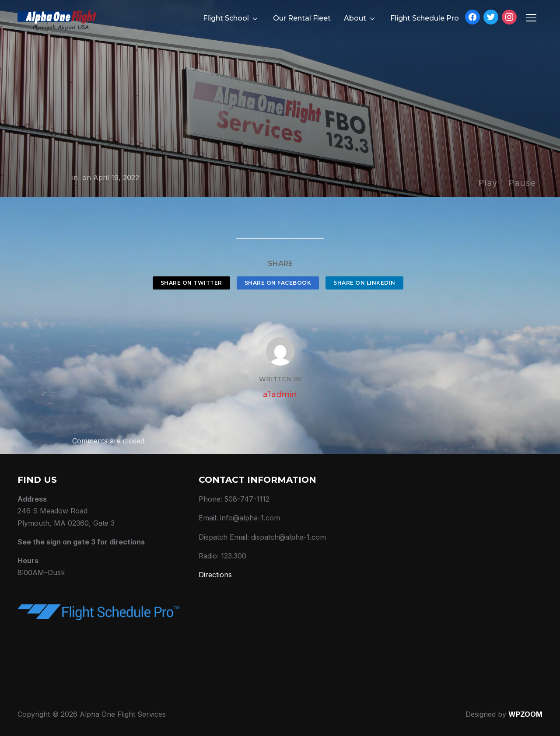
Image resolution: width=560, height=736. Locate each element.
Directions (215, 575)
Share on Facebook (278, 283)
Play (488, 183)
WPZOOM (525, 714)
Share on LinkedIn (364, 283)
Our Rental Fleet (302, 18)
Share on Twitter (191, 283)
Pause (522, 183)
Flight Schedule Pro (425, 18)
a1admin (280, 394)
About (355, 18)
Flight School (226, 18)
